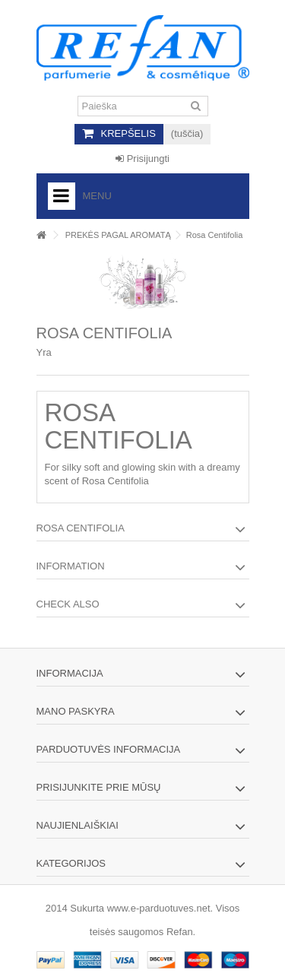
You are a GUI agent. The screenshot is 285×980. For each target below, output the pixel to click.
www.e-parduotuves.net (159, 908)
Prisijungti (142, 159)
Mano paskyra (76, 711)
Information (71, 566)
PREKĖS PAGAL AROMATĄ (118, 235)
